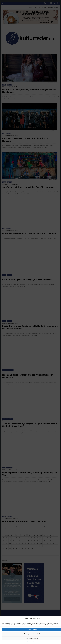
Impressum (36, 642)
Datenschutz (30, 642)
